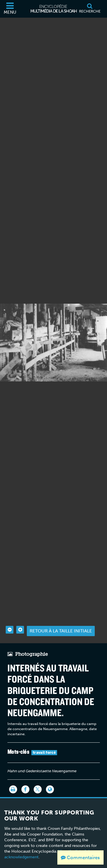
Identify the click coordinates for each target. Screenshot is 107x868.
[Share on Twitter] (38, 780)
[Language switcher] (50, 780)
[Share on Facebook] (25, 780)
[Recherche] (90, 9)
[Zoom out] (10, 621)
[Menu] (10, 9)
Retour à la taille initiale (61, 622)
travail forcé (44, 743)
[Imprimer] (13, 780)
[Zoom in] (20, 621)
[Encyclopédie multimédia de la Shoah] (54, 9)
